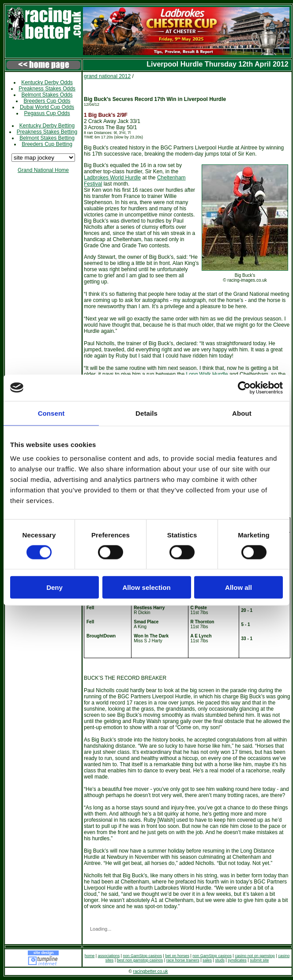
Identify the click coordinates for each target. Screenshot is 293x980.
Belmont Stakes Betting (47, 138)
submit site (259, 960)
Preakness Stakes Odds (47, 89)
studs (220, 960)
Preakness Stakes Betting (47, 132)
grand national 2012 (107, 76)
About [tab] (242, 413)
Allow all (239, 587)
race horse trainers (183, 960)
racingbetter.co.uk (151, 971)
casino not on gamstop (255, 956)
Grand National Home (43, 170)
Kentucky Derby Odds (47, 82)
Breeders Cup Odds (47, 101)
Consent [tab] (51, 413)
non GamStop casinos (143, 956)
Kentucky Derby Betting (47, 126)
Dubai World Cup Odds (47, 107)
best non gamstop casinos (140, 960)
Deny (54, 587)
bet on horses (177, 956)
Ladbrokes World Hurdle (112, 178)
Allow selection (146, 587)
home (90, 956)
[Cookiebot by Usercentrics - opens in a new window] (244, 388)
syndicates (237, 960)
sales (207, 960)
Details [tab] (146, 413)
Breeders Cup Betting (47, 144)
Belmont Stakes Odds (47, 95)
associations (109, 956)
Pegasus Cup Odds (47, 113)
